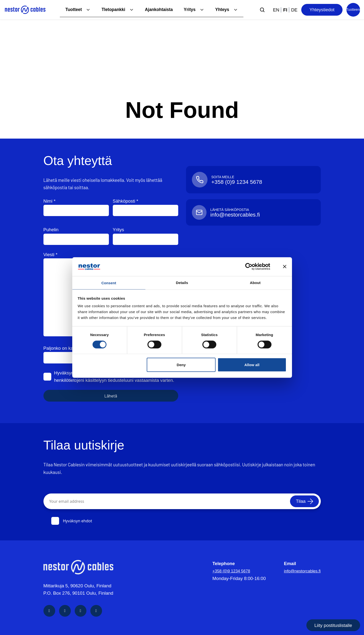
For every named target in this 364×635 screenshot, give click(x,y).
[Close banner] (285, 266)
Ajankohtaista (156, 10)
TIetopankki (109, 10)
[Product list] (353, 10)
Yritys (188, 10)
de (294, 10)
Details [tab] (182, 282)
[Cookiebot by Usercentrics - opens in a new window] (253, 266)
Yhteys (222, 10)
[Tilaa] (302, 501)
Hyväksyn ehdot (72, 521)
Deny (181, 365)
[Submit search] (262, 10)
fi (285, 10)
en (276, 10)
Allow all (252, 365)
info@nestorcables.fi (300, 571)
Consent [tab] (109, 283)
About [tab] (255, 282)
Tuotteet (68, 10)
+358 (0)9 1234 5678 (229, 571)
